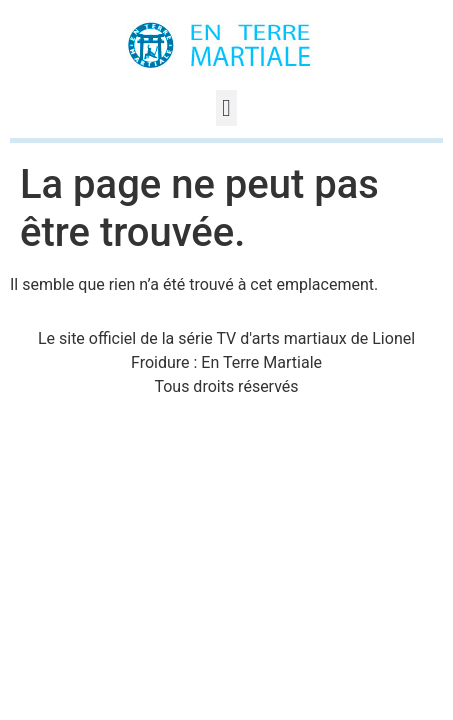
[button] (226, 108)
